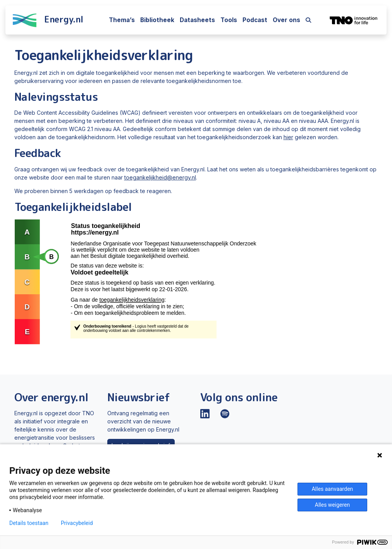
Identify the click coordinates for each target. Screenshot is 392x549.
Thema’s (122, 20)
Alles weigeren (332, 505)
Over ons (286, 20)
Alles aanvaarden (333, 489)
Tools (229, 20)
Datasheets (197, 20)
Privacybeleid (77, 523)
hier (288, 137)
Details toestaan (29, 523)
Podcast (255, 20)
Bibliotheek (157, 20)
